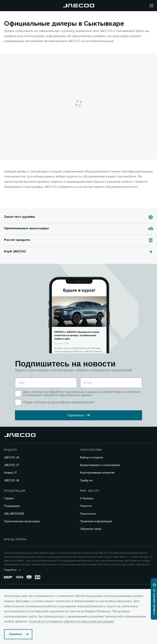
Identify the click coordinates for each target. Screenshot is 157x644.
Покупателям (91, 450)
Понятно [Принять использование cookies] (16, 634)
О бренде (87, 498)
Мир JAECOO (90, 491)
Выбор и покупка (92, 458)
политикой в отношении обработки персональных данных (82, 393)
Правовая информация (96, 521)
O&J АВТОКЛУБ (14, 514)
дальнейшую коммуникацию (74, 402)
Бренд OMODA (15, 540)
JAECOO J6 (12, 458)
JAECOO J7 (12, 465)
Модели (10, 450)
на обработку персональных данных (72, 392)
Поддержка (12, 506)
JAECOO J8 (12, 481)
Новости (86, 506)
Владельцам (15, 491)
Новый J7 (10, 473)
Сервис (9, 498)
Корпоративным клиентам (97, 473)
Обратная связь (91, 529)
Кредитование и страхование (100, 465)
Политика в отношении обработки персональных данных (71, 622)
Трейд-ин (86, 481)
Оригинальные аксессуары (22, 521)
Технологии (88, 514)
